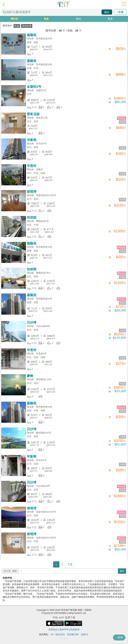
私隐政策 (75, 629)
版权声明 (64, 629)
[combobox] (57, 12)
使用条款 (53, 629)
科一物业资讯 (58, 634)
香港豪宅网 (73, 634)
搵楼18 (85, 634)
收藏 (120, 12)
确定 (107, 12)
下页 (70, 564)
